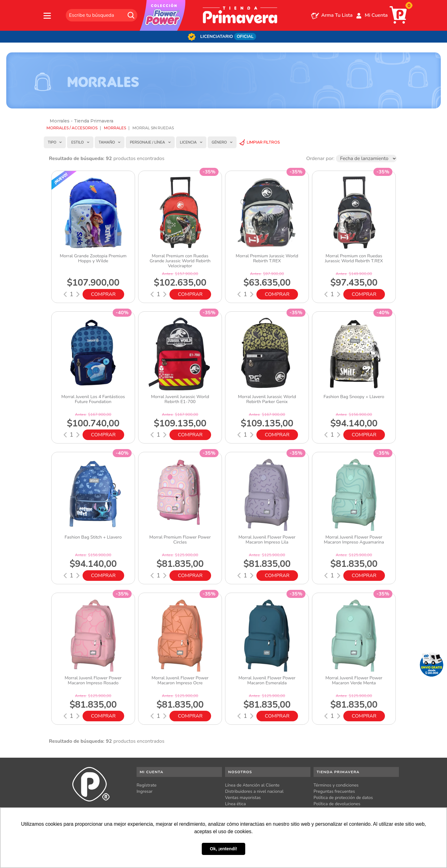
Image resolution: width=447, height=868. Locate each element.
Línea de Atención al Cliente (252, 785)
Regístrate (147, 785)
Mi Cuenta (376, 15)
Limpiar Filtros (263, 142)
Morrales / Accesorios (72, 128)
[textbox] (102, 15)
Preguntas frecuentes (334, 791)
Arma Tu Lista (337, 15)
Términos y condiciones (336, 785)
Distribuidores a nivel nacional (254, 791)
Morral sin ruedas (153, 128)
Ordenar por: (320, 158)
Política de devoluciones (337, 804)
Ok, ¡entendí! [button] (223, 849)
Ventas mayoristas (243, 798)
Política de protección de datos (343, 798)
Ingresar (144, 791)
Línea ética (235, 804)
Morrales (115, 128)
